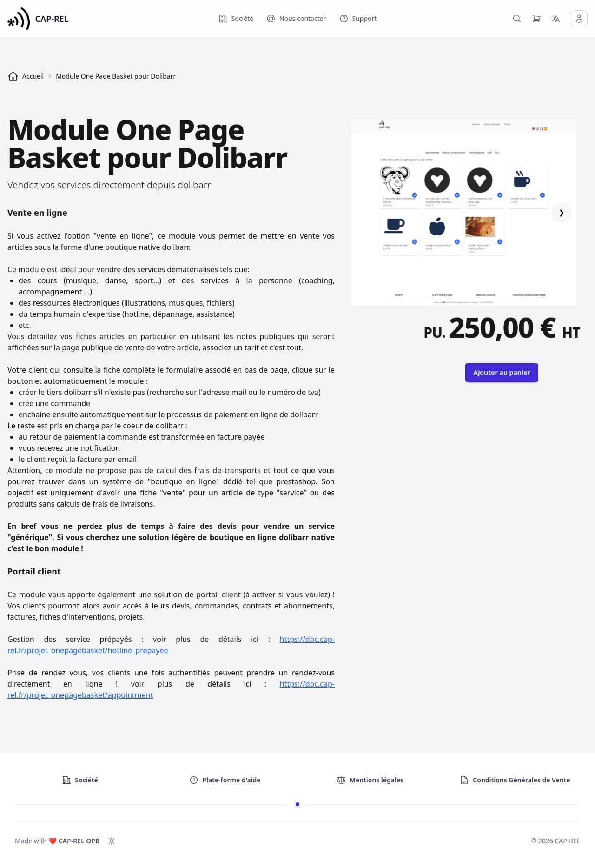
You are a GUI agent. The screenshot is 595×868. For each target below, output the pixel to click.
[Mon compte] (579, 19)
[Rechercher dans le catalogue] (517, 19)
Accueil (26, 76)
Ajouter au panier (502, 372)
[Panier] (536, 19)
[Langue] (556, 19)
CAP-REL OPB (79, 841)
